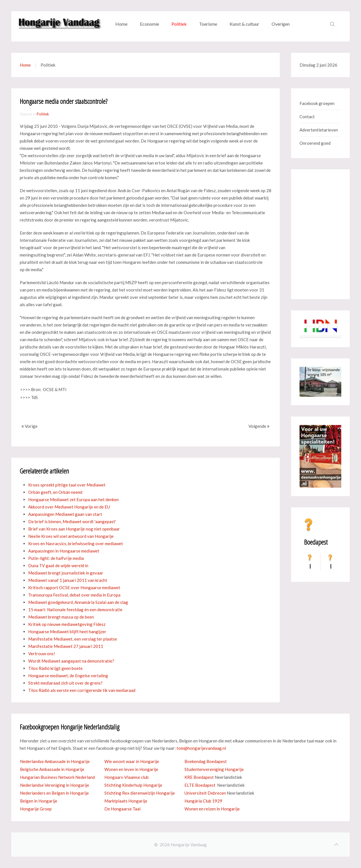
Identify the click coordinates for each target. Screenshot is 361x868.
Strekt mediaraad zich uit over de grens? (65, 683)
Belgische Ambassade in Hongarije (52, 769)
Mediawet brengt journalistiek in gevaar (66, 573)
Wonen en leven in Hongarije (131, 769)
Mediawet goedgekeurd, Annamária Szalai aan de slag (78, 602)
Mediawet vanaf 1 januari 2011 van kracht (68, 580)
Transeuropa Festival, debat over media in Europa (74, 595)
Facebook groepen (317, 103)
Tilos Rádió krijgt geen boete (55, 668)
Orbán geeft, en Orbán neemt (55, 492)
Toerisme (208, 24)
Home (121, 24)
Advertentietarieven (319, 130)
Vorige (29, 426)
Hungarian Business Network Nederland (57, 777)
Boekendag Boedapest (206, 761)
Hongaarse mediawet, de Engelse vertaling (68, 676)
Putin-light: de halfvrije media (56, 558)
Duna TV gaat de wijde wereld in (58, 565)
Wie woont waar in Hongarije (132, 761)
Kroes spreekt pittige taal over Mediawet (67, 485)
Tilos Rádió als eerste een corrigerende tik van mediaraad (82, 690)
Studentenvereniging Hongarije (214, 769)
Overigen (281, 24)
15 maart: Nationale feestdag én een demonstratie (75, 610)
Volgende (259, 426)
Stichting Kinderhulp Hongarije (133, 785)
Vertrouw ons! (42, 654)
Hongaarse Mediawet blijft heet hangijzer (67, 632)
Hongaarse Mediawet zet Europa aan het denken (73, 499)
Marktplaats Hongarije (126, 801)
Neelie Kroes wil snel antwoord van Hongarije (71, 536)
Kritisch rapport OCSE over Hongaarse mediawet (74, 588)
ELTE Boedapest (200, 785)
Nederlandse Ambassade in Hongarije (55, 761)
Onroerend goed (315, 143)
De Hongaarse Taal (122, 809)
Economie (149, 24)
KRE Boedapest (199, 777)
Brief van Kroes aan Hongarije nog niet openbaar (74, 529)
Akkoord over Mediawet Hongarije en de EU (69, 507)
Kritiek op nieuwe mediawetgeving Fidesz (67, 624)
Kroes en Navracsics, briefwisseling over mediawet (76, 543)
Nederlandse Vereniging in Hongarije (55, 785)
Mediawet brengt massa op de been (61, 617)
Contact (307, 117)
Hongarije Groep (36, 809)
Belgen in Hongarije (39, 801)
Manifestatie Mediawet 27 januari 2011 (66, 646)
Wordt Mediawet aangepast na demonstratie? (71, 661)
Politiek (179, 24)
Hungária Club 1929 (203, 801)
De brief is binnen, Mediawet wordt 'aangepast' (72, 521)
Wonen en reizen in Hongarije (212, 809)
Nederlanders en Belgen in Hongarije (54, 793)
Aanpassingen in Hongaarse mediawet (64, 551)
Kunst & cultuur (244, 24)
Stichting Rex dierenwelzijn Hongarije (140, 793)
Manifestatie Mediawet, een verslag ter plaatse (73, 639)
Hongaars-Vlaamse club (126, 777)
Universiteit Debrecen (205, 793)
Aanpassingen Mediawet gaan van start (65, 514)
